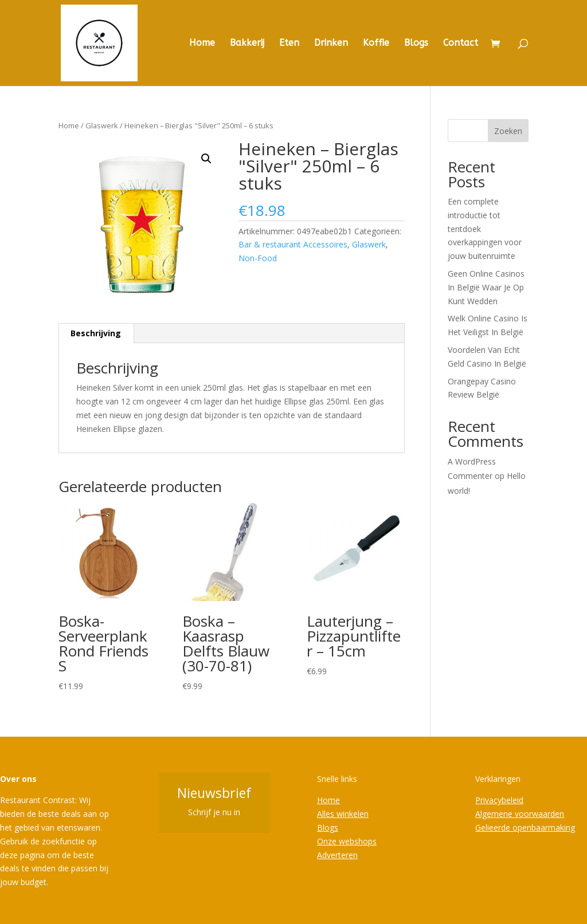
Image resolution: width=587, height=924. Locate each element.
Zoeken (508, 131)
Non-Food (258, 258)
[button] (206, 159)
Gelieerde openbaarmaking (525, 827)
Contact (461, 44)
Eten (289, 44)
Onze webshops (347, 841)
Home (202, 44)
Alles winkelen (343, 814)
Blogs (416, 44)
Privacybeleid (499, 800)
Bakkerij (247, 44)
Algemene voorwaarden (520, 814)
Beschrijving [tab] (96, 333)
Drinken (331, 44)
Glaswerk (102, 125)
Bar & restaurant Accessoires (293, 244)
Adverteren (337, 855)
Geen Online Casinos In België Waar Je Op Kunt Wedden (486, 287)
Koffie (376, 44)
